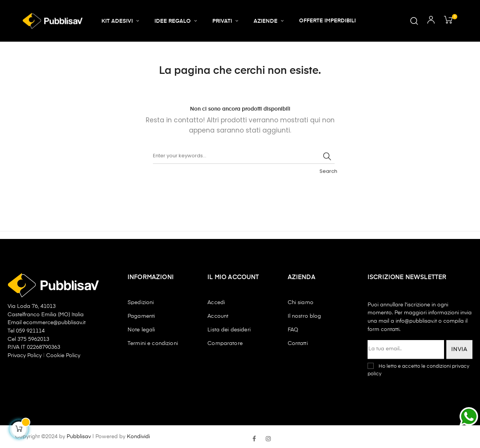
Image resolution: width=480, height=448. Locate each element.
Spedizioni (141, 303)
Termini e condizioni (153, 343)
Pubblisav (79, 437)
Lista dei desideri (229, 330)
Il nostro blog (305, 316)
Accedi (216, 303)
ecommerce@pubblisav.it (54, 323)
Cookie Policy (63, 356)
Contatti (298, 343)
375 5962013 (33, 339)
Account (218, 316)
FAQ (293, 330)
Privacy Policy (25, 356)
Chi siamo (301, 303)
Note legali (141, 330)
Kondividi (138, 437)
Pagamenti (141, 316)
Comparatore (225, 343)
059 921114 (30, 331)
